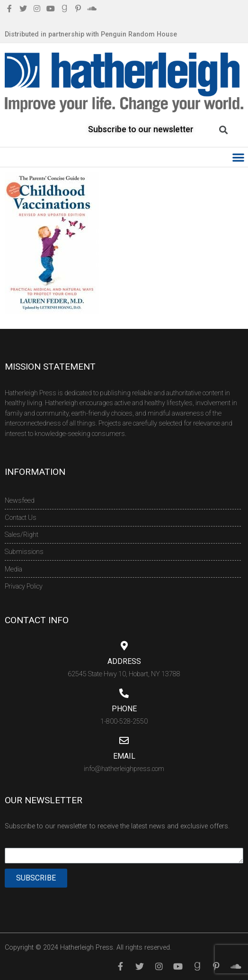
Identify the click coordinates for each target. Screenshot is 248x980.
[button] (239, 157)
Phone (124, 709)
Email (124, 756)
